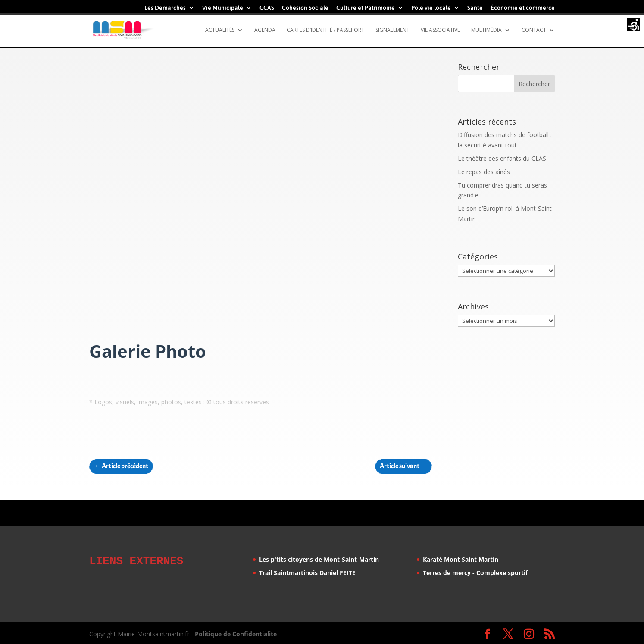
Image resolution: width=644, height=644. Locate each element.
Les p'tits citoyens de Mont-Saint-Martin (319, 559)
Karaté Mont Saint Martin (461, 559)
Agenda (265, 30)
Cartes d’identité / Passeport (325, 30)
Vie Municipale (223, 8)
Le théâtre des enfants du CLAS (502, 158)
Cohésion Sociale (305, 8)
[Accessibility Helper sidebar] (634, 25)
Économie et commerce (523, 8)
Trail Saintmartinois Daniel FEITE (307, 573)
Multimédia (486, 30)
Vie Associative (440, 30)
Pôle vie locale (431, 8)
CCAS (267, 8)
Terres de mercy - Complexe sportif (475, 573)
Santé (475, 8)
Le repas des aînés (484, 172)
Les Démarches (165, 8)
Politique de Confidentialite (236, 633)
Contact (534, 30)
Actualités (220, 30)
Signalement (392, 30)
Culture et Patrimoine (366, 8)
